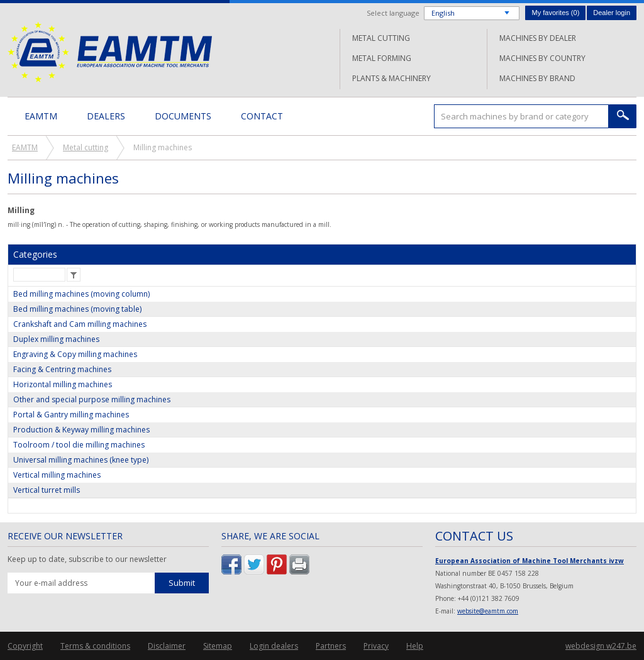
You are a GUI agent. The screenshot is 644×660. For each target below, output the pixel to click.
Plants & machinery (391, 78)
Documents (183, 116)
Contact (262, 116)
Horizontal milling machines (63, 384)
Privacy (376, 646)
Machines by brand (537, 78)
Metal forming (382, 58)
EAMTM (110, 52)
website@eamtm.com (488, 611)
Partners (331, 646)
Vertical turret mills (47, 490)
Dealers (106, 116)
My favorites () (555, 13)
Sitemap (218, 646)
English (443, 13)
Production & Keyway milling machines (81, 430)
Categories (35, 254)
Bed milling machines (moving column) (81, 294)
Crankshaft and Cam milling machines (80, 324)
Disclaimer (167, 646)
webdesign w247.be (601, 646)
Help (415, 646)
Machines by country (542, 58)
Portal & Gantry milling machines (71, 415)
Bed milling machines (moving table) (77, 309)
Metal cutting (381, 38)
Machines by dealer (538, 38)
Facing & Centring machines (62, 369)
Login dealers (274, 646)
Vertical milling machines (57, 475)
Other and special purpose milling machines (92, 399)
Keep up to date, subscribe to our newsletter (87, 559)
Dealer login (612, 13)
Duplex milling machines (56, 339)
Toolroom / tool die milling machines (79, 445)
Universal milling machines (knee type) (81, 460)
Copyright (25, 646)
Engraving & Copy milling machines (75, 354)
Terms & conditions (95, 646)
